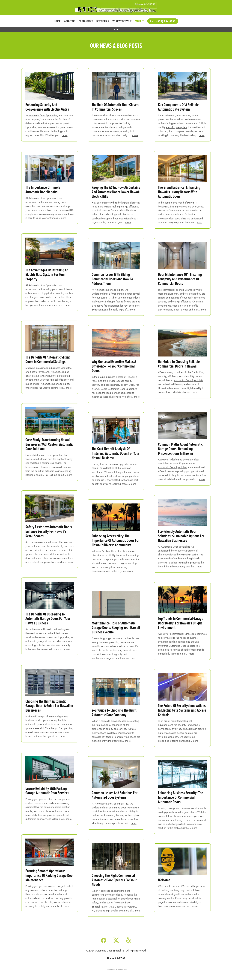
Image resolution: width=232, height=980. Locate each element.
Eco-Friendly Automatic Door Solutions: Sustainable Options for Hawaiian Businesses (181, 536)
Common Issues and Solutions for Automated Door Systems (115, 795)
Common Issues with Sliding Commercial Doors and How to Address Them (112, 279)
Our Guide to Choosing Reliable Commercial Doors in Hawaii (179, 364)
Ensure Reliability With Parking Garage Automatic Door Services (47, 790)
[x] (116, 940)
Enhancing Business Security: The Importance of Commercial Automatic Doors (181, 797)
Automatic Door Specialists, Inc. (112, 804)
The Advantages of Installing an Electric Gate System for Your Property (47, 274)
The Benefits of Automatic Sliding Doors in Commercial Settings (48, 359)
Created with (116, 969)
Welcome (164, 880)
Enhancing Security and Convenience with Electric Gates (47, 107)
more (65, 135)
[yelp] (129, 940)
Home (57, 21)
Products (86, 21)
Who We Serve (122, 21)
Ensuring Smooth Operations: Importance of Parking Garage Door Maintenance (50, 875)
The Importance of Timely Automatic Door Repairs (43, 190)
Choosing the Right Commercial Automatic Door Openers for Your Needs (114, 880)
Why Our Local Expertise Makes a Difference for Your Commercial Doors (114, 366)
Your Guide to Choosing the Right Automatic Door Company (114, 712)
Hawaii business (109, 464)
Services (103, 21)
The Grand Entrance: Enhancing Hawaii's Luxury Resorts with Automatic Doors (179, 192)
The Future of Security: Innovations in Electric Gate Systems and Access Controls (182, 710)
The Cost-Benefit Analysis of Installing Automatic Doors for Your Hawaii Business (116, 453)
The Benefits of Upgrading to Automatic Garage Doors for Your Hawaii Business (48, 618)
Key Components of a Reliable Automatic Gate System (178, 107)
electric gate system (177, 127)
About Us (70, 21)
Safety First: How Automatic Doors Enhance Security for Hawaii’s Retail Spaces (49, 531)
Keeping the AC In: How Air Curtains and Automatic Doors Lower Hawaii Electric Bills (116, 192)
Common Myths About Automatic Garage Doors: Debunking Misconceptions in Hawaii (180, 449)
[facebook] (104, 940)
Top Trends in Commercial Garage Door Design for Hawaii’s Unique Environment (181, 623)
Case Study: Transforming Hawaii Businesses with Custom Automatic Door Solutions (49, 444)
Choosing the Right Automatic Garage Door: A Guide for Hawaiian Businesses (49, 706)
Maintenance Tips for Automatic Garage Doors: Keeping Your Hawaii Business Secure (116, 627)
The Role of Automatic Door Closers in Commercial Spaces (115, 107)
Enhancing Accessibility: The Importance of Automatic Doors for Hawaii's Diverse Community (116, 540)
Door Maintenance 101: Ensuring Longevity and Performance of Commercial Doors (180, 279)
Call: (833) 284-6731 (163, 21)
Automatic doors (105, 563)
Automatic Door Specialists (43, 115)
